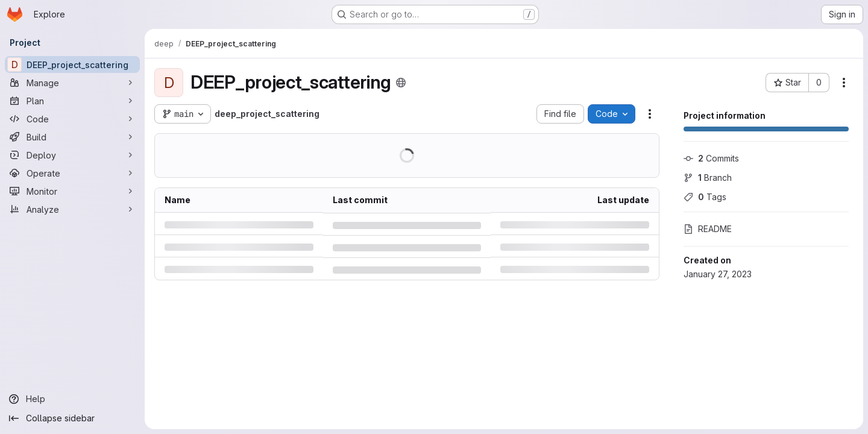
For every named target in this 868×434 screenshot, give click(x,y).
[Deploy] (72, 155)
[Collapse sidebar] (72, 418)
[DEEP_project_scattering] (72, 64)
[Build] (72, 137)
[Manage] (72, 83)
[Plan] (72, 101)
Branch (708, 178)
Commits (711, 158)
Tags (705, 197)
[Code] (72, 119)
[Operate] (72, 173)
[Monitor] (72, 191)
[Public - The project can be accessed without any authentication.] (401, 83)
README (708, 229)
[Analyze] (72, 209)
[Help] (72, 399)
